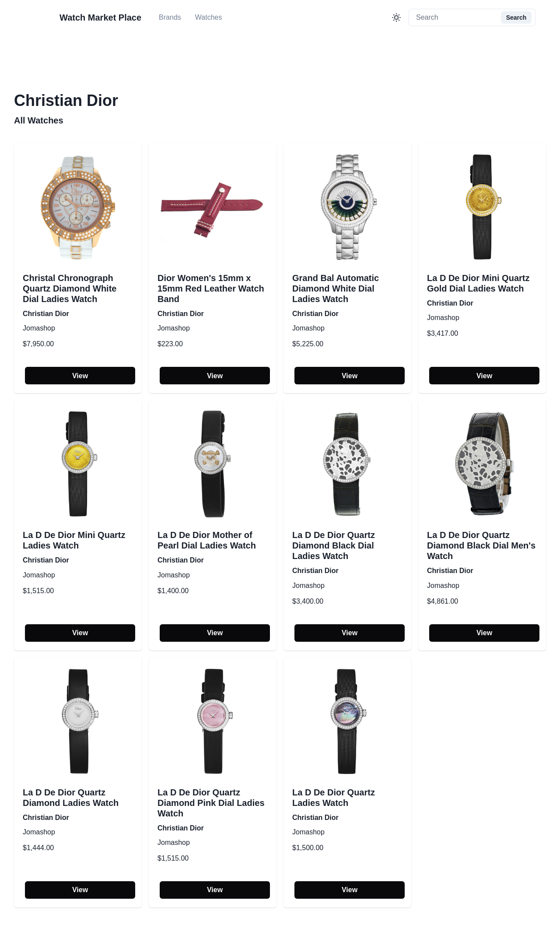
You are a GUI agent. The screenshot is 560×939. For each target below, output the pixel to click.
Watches (209, 17)
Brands (170, 17)
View (80, 376)
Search (516, 18)
